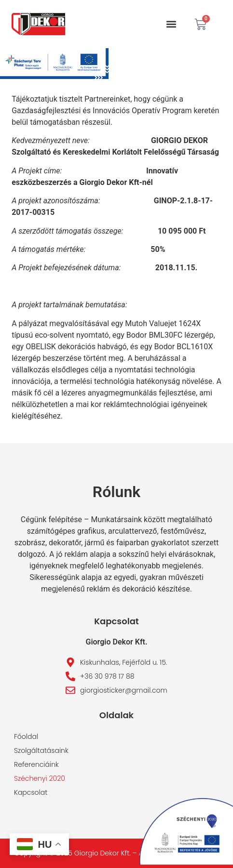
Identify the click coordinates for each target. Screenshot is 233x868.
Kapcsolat (31, 792)
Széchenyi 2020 (40, 778)
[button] (171, 24)
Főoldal (26, 736)
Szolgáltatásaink (41, 750)
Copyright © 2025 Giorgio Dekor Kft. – (76, 853)
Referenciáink (36, 764)
